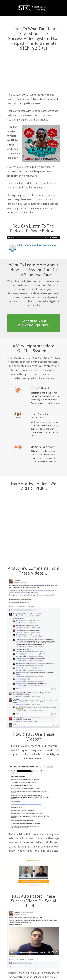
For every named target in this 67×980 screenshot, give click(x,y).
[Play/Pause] (9, 238)
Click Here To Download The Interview (37, 245)
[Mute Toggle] (51, 238)
